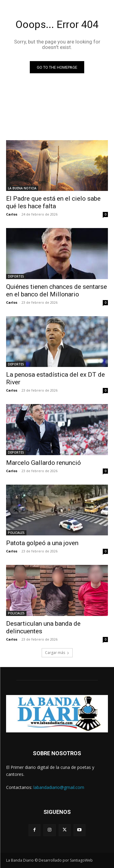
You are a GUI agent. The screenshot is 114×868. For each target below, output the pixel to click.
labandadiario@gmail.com (59, 787)
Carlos (12, 214)
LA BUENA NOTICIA (22, 188)
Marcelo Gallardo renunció (43, 463)
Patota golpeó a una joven (42, 543)
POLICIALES (16, 533)
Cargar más (57, 653)
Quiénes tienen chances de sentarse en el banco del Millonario (57, 290)
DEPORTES (16, 276)
